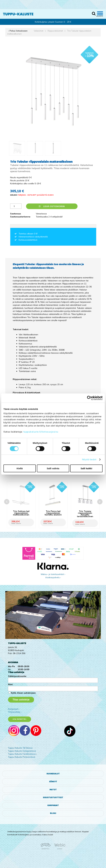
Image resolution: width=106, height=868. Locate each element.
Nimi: (11, 684)
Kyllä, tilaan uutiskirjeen (23, 693)
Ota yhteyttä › (20, 719)
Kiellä (20, 468)
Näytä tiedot (89, 459)
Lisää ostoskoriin (52, 206)
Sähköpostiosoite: (17, 676)
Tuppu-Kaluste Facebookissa (22, 754)
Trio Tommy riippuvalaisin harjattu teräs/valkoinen (85, 514)
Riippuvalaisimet (55, 31)
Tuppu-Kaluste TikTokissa (20, 748)
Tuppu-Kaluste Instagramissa (22, 751)
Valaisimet (39, 31)
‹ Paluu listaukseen (18, 31)
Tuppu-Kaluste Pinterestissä (22, 757)
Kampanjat (53, 805)
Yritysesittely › (15, 712)
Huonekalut (53, 774)
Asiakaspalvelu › (53, 577)
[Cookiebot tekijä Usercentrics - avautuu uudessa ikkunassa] (89, 398)
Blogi (53, 813)
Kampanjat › (14, 709)
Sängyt (53, 782)
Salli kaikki (86, 468)
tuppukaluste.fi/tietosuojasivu (41, 432)
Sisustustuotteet (53, 798)
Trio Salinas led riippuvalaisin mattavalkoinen (21, 513)
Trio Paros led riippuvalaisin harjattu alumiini (53, 513)
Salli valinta (53, 468)
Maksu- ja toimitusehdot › (53, 574)
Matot (53, 790)
